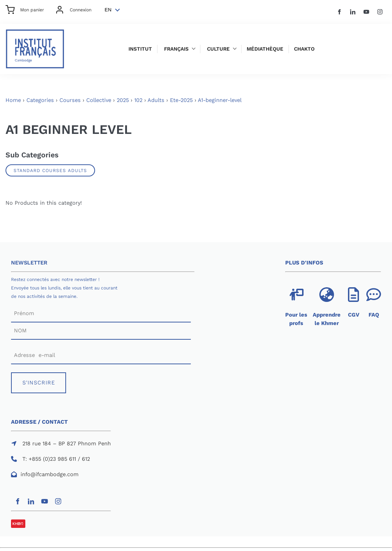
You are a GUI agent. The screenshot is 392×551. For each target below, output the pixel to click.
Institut (140, 49)
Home (13, 100)
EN (108, 10)
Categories (40, 100)
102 (138, 100)
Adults (156, 100)
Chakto (304, 49)
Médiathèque (265, 49)
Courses (70, 100)
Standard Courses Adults (50, 170)
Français (176, 49)
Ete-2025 (181, 100)
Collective (99, 100)
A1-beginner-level (220, 100)
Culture (218, 49)
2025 (123, 100)
